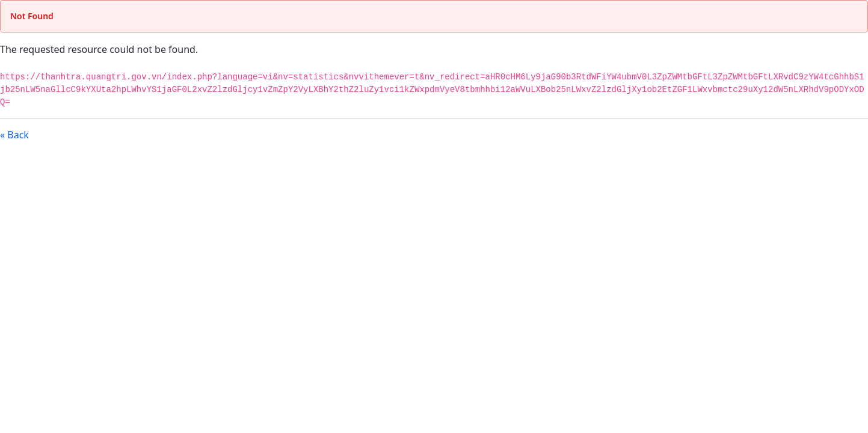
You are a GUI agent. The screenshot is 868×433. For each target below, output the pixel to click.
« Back (14, 135)
